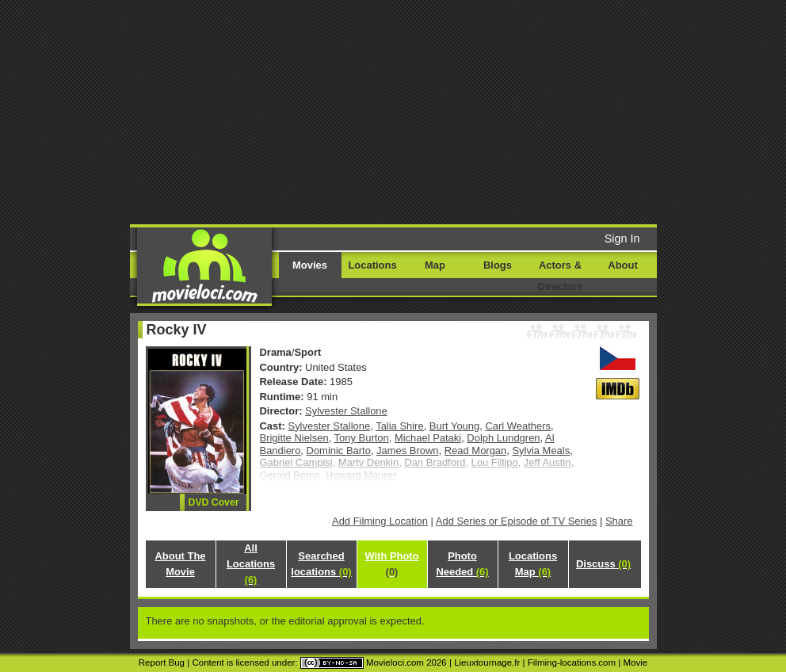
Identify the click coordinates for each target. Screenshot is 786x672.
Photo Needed (462, 564)
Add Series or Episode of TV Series (517, 521)
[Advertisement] (414, 111)
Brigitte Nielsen (294, 438)
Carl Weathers (518, 426)
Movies (310, 265)
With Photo (391, 564)
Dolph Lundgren (503, 438)
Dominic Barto (339, 451)
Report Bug (162, 662)
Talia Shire (399, 426)
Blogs (498, 265)
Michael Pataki (428, 438)
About (622, 265)
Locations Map (533, 564)
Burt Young (454, 426)
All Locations (251, 564)
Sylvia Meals (541, 451)
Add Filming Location (380, 521)
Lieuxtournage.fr (487, 662)
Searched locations (321, 564)
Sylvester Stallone (346, 411)
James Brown (407, 451)
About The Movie (180, 564)
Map (435, 265)
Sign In (622, 239)
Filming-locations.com (572, 662)
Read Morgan (475, 451)
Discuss (603, 564)
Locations (372, 265)
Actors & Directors (561, 276)
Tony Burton (362, 438)
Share (619, 521)
